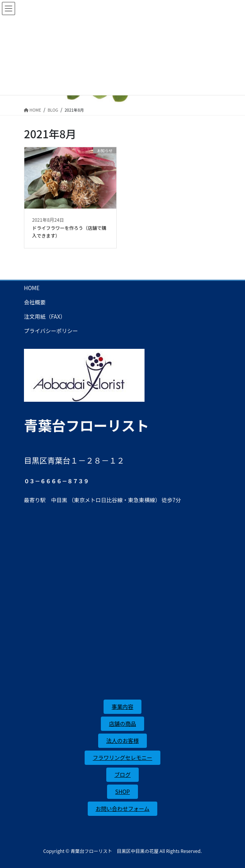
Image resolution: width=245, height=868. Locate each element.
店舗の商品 (122, 724)
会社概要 (35, 302)
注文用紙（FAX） (45, 316)
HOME (32, 288)
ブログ (122, 775)
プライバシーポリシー (51, 331)
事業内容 (122, 707)
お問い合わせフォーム (122, 809)
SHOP (122, 792)
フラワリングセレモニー (122, 758)
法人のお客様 (122, 741)
